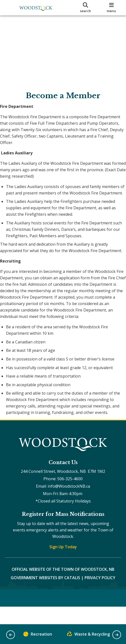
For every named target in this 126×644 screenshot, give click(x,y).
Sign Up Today (63, 582)
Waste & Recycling (88, 635)
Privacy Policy (100, 613)
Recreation (38, 635)
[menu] (112, 8)
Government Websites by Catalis (45, 613)
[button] (11, 635)
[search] (86, 8)
